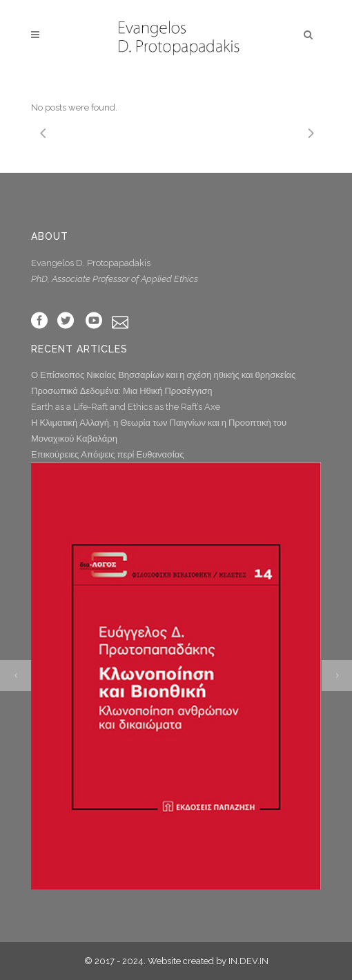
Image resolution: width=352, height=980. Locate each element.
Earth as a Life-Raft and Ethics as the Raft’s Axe (126, 407)
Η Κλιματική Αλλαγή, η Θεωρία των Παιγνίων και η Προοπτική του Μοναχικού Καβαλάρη (159, 431)
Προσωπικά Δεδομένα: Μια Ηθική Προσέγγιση (121, 391)
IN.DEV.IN (248, 961)
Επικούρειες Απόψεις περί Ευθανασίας (108, 454)
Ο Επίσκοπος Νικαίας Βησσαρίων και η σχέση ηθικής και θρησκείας (163, 375)
